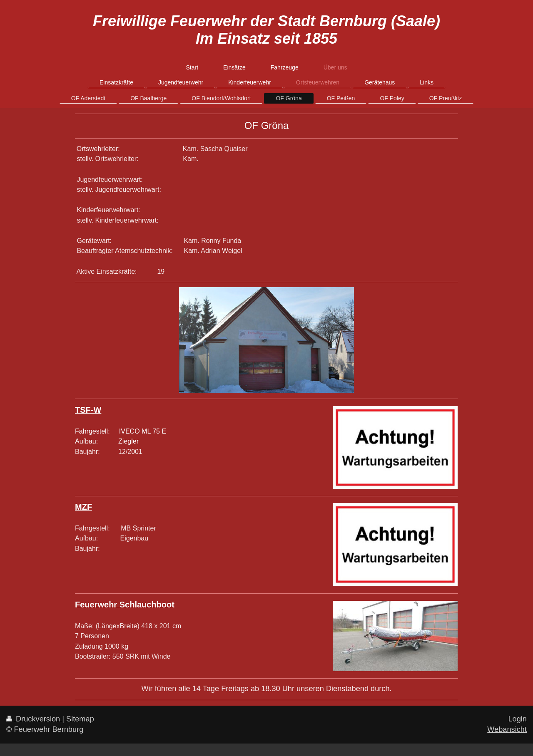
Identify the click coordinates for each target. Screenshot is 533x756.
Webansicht (507, 729)
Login (517, 719)
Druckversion (34, 719)
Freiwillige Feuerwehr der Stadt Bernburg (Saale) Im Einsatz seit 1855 (266, 30)
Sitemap (80, 719)
